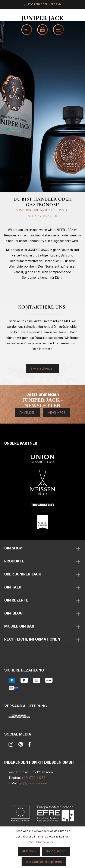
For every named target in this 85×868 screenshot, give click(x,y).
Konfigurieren (56, 851)
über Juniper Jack (23, 574)
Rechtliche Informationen (32, 639)
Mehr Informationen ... (42, 842)
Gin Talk (13, 587)
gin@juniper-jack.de (33, 783)
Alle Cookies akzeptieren (44, 862)
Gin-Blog (13, 613)
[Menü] (58, 30)
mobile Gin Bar (19, 626)
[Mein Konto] (27, 30)
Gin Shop (13, 548)
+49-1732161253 (33, 778)
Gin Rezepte (16, 600)
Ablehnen (29, 851)
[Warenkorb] (42, 30)
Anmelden (27, 413)
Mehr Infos (57, 413)
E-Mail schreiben (42, 368)
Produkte (14, 561)
